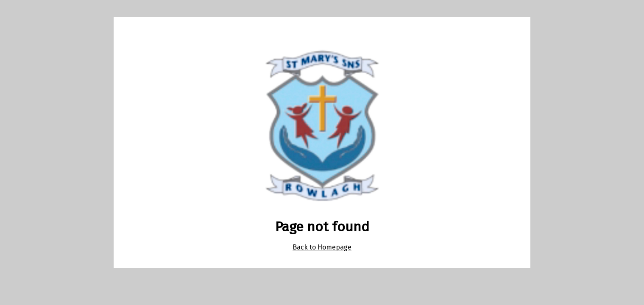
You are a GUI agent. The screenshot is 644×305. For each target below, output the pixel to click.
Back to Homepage (322, 247)
